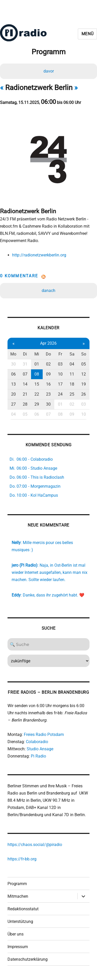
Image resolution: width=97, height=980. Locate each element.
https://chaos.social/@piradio (35, 845)
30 (13, 364)
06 (13, 374)
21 (25, 394)
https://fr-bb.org (22, 859)
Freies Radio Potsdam (44, 734)
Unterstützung (20, 921)
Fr (60, 354)
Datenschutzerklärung (28, 959)
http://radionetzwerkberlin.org (39, 255)
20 (13, 394)
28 (25, 404)
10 (60, 374)
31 (25, 364)
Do (48, 354)
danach (48, 291)
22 (37, 394)
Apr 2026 (48, 343)
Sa (72, 354)
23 (48, 394)
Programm (17, 884)
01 (37, 364)
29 (37, 404)
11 (72, 374)
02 (48, 364)
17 (60, 384)
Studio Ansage (40, 749)
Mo (13, 354)
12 (84, 374)
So (84, 354)
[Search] (48, 644)
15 (37, 384)
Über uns (16, 934)
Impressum (18, 947)
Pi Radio (38, 756)
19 (84, 384)
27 (13, 404)
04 (72, 364)
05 (84, 364)
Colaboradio (37, 742)
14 (25, 384)
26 (84, 394)
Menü (88, 34)
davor (49, 71)
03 (60, 364)
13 (13, 384)
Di (25, 354)
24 (60, 394)
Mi (37, 354)
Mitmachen (18, 896)
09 (48, 374)
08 (37, 374)
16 (48, 384)
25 (72, 394)
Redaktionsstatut (23, 909)
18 (72, 384)
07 (25, 374)
